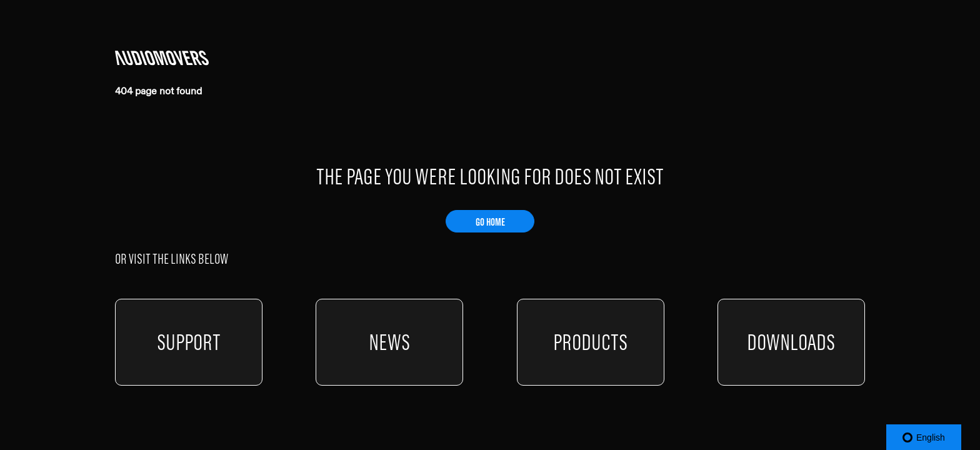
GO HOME (490, 222)
